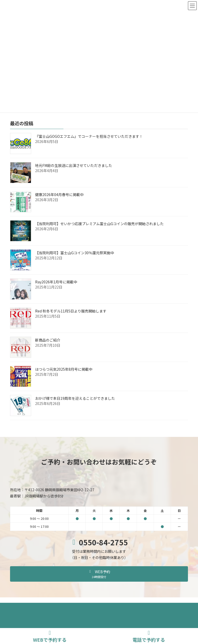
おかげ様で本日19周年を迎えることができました (75, 398)
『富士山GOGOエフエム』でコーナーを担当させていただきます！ (89, 136)
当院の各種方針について (85, 608)
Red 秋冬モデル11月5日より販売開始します (71, 311)
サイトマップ (121, 608)
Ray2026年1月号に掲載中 (56, 282)
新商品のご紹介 (48, 340)
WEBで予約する (50, 636)
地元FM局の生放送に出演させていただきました (74, 165)
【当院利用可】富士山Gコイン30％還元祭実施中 (75, 253)
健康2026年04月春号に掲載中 (59, 194)
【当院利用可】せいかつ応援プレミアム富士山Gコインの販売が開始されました (99, 224)
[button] (99, 574)
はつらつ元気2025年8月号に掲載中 (64, 369)
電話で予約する (149, 636)
